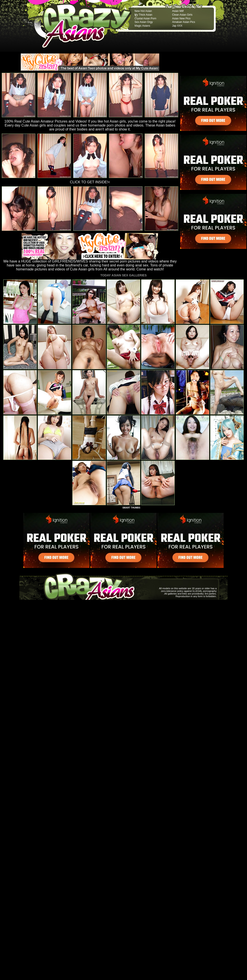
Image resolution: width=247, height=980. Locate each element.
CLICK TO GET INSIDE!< (90, 182)
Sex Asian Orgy (144, 22)
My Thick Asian (143, 15)
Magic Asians (142, 26)
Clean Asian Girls (182, 15)
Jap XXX (177, 26)
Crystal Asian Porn (145, 18)
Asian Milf (178, 11)
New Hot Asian (143, 11)
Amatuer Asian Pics (183, 22)
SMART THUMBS (131, 508)
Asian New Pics (181, 18)
